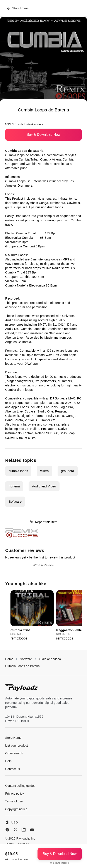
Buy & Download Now (43, 135)
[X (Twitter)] (15, 829)
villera (44, 471)
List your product (17, 745)
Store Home (18, 8)
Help (8, 761)
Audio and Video (44, 486)
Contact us (13, 769)
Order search (14, 753)
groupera (68, 471)
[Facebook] (7, 830)
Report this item (43, 522)
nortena (14, 486)
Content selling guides (20, 786)
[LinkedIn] (24, 830)
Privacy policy (15, 793)
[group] (32, 616)
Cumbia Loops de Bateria (22, 666)
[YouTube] (32, 830)
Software (15, 501)
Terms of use (14, 801)
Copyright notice (16, 809)
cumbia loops (18, 471)
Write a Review (43, 565)
